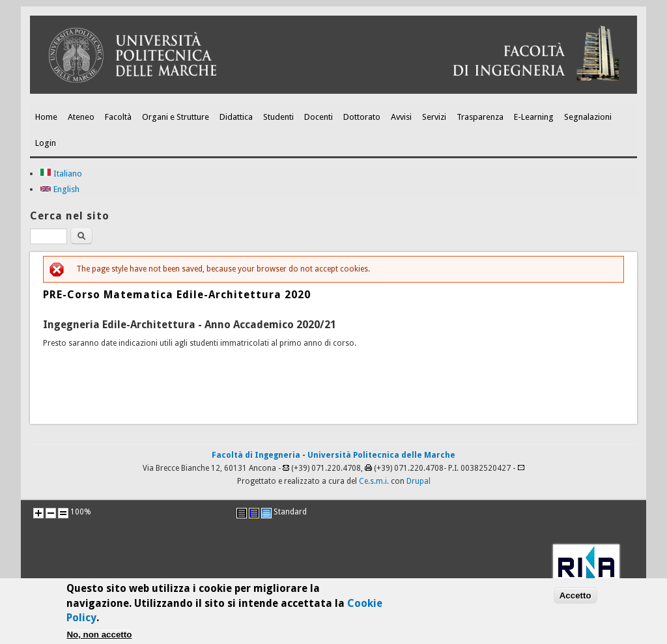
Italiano (61, 174)
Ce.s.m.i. (374, 481)
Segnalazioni (588, 117)
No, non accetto (99, 637)
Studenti (278, 117)
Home (46, 117)
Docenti (319, 117)
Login (46, 143)
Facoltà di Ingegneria (256, 455)
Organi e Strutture (176, 117)
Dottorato (362, 117)
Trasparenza (480, 117)
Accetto (575, 598)
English (60, 189)
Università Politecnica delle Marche (381, 455)
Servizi (434, 117)
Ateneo (81, 117)
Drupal (419, 481)
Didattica (236, 117)
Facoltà (118, 117)
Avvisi (401, 117)
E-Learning (534, 117)
